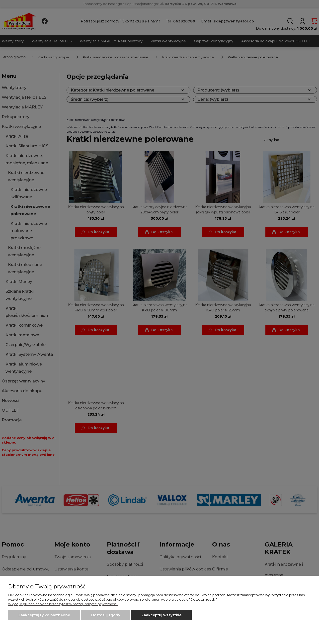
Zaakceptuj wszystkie (161, 615)
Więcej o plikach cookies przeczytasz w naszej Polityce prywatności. (63, 604)
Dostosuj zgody (106, 615)
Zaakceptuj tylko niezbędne (44, 615)
